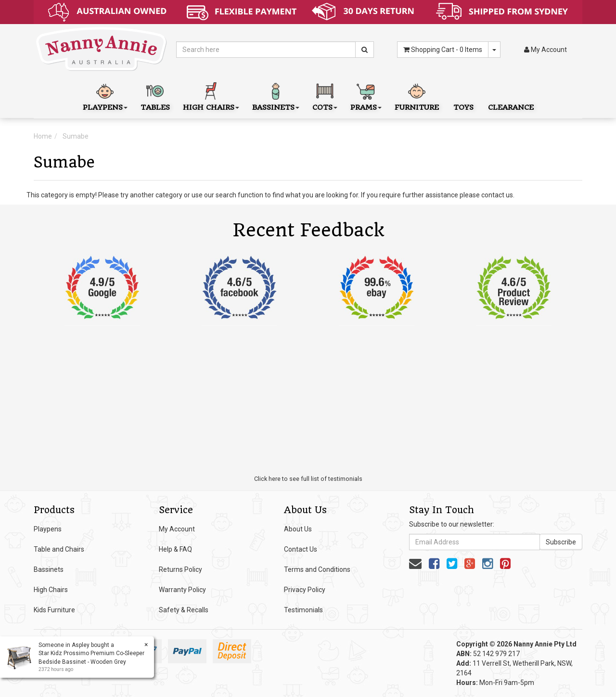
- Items (443, 50)
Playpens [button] (105, 96)
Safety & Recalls (184, 610)
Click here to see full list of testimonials (308, 479)
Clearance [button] (511, 96)
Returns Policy (180, 569)
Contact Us (301, 549)
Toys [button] (463, 96)
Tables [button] (155, 96)
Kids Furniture (54, 610)
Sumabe (76, 136)
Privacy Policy (305, 590)
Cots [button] (325, 96)
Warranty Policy (182, 590)
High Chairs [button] (211, 96)
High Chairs (51, 590)
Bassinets (49, 569)
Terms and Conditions (317, 569)
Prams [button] (366, 96)
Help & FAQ (175, 549)
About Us (298, 529)
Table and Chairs (59, 549)
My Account (177, 529)
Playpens (48, 529)
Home (43, 136)
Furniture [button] (417, 96)
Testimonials (303, 610)
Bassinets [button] (276, 96)
